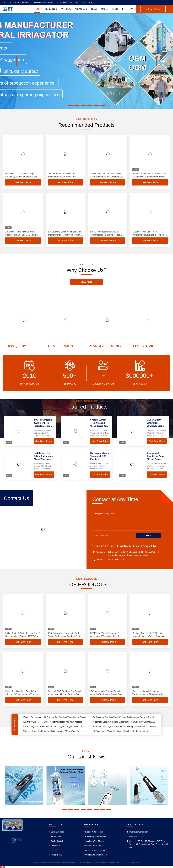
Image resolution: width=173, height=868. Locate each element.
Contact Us (55, 846)
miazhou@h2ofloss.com (67, 2)
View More (86, 282)
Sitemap (54, 850)
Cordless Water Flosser (95, 841)
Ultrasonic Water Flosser (95, 850)
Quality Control (57, 841)
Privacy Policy (56, 855)
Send (149, 536)
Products (51, 9)
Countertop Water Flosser (96, 836)
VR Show (66, 9)
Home (37, 9)
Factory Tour (56, 836)
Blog (115, 9)
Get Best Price (23, 182)
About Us (81, 9)
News (94, 9)
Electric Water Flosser (94, 832)
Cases (105, 9)
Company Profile (58, 832)
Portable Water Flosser (94, 846)
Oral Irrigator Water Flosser (96, 855)
